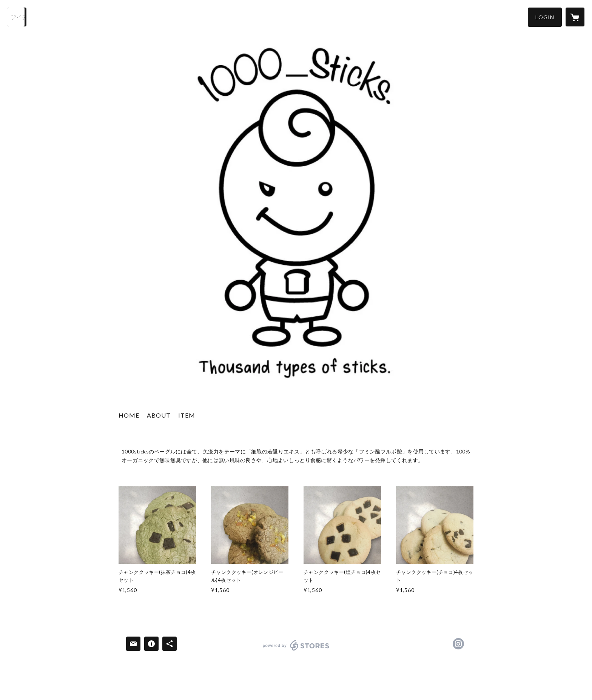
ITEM (187, 415)
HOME (129, 415)
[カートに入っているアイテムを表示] (575, 17)
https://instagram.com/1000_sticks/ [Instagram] (458, 644)
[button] (545, 17)
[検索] (17, 17)
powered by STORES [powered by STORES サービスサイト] (296, 650)
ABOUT (159, 415)
